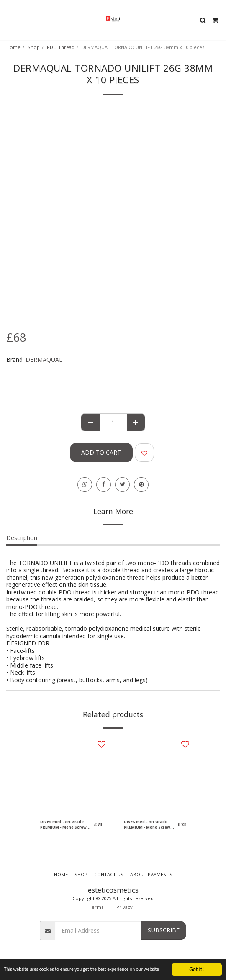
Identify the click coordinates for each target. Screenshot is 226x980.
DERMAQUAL (44, 360)
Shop (34, 47)
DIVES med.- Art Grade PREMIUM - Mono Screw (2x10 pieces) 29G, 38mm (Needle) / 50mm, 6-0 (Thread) (64, 825)
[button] (9, 20)
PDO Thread (61, 47)
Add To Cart (101, 452)
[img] (71, 775)
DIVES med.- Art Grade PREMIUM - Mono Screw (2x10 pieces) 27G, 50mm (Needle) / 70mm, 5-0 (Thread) (148, 825)
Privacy (125, 907)
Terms (96, 907)
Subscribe (164, 930)
